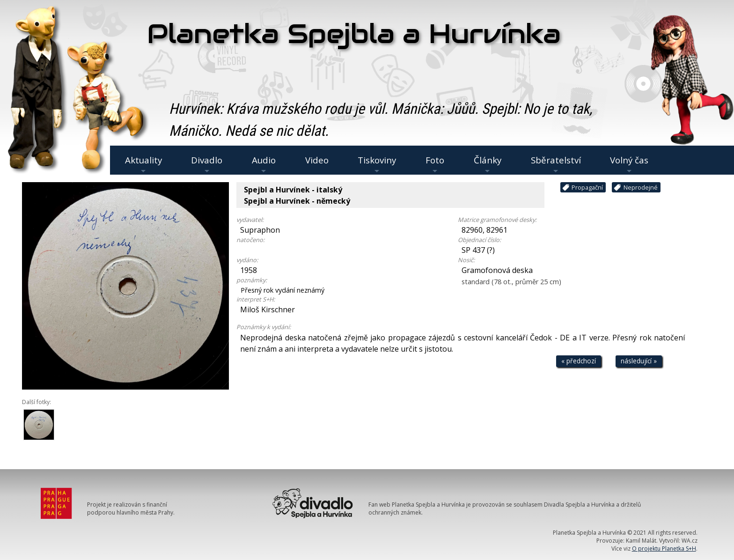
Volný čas (629, 164)
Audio (264, 164)
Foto (435, 164)
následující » (639, 361)
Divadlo (207, 164)
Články (488, 164)
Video (317, 160)
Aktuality (143, 164)
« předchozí (579, 361)
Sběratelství (556, 164)
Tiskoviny (377, 164)
